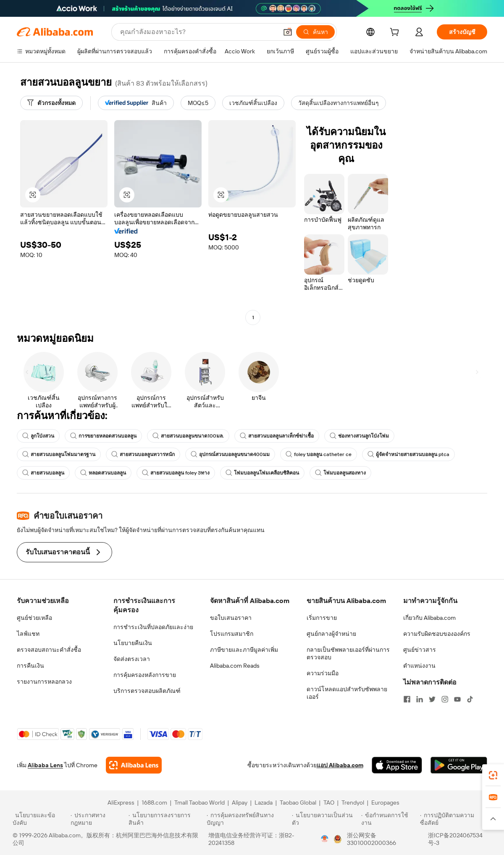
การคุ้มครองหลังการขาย (145, 675)
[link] (493, 775)
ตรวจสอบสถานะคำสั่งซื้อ (49, 650)
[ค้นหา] (315, 32)
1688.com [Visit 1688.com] (154, 803)
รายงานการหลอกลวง (44, 682)
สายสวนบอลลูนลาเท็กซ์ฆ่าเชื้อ (277, 436)
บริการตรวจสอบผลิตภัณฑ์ (147, 691)
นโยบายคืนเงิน (133, 643)
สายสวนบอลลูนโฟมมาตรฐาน (59, 454)
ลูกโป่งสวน (38, 436)
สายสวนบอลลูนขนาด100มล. (188, 436)
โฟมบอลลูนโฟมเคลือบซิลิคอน (262, 473)
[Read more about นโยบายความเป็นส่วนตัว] (325, 819)
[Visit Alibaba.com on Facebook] (407, 699)
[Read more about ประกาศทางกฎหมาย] (98, 819)
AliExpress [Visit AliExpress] (121, 803)
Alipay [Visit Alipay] (240, 803)
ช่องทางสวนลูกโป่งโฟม (359, 436)
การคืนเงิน (30, 666)
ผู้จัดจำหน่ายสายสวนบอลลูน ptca (408, 454)
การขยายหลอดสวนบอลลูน (103, 436)
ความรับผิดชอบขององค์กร (437, 634)
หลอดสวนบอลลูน (103, 473)
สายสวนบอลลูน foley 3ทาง (176, 473)
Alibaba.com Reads (235, 666)
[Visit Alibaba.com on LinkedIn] (420, 699)
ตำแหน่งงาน (419, 666)
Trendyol (353, 803)
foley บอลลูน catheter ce (319, 454)
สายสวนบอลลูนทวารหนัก (143, 454)
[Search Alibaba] (198, 32)
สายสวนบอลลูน (43, 473)
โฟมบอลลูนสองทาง (340, 473)
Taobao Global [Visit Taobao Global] (298, 803)
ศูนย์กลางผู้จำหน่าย (331, 634)
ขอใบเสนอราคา (231, 618)
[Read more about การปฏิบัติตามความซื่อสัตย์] (456, 819)
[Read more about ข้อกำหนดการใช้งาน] (389, 819)
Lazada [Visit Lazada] (264, 803)
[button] (288, 32)
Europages (385, 803)
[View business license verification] (325, 839)
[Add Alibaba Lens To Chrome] (134, 765)
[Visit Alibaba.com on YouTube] (457, 699)
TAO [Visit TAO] (329, 803)
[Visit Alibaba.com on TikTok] (470, 699)
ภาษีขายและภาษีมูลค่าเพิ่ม (244, 650)
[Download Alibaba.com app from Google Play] (459, 765)
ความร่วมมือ (323, 673)
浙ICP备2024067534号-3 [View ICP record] (455, 839)
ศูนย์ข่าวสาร (420, 650)
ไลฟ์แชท (28, 634)
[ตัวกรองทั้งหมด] (51, 103)
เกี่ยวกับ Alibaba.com (429, 618)
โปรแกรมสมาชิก (232, 634)
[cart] (396, 33)
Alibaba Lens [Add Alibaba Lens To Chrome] (45, 765)
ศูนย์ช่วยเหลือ (34, 618)
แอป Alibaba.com (340, 765)
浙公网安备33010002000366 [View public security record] (371, 839)
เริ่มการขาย (322, 618)
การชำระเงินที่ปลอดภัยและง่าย (153, 627)
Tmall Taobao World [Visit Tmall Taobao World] (199, 803)
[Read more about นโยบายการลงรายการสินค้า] (166, 819)
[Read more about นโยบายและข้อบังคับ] (40, 819)
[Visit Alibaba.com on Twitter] (432, 699)
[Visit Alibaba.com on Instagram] (445, 699)
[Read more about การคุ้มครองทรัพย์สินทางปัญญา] (248, 819)
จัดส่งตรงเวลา (132, 659)
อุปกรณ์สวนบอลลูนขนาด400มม (230, 454)
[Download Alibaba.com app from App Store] (397, 765)
